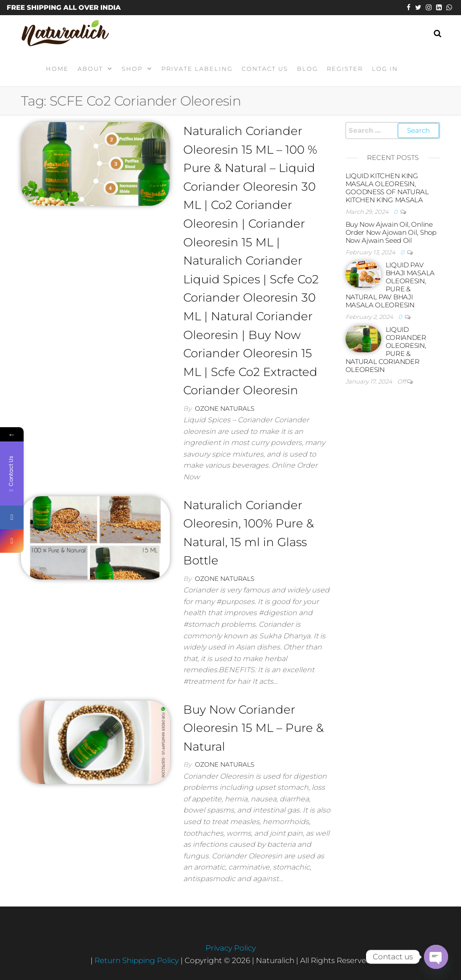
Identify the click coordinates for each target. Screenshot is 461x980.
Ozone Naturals (225, 408)
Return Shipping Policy (138, 960)
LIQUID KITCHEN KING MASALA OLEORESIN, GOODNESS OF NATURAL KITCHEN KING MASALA (387, 188)
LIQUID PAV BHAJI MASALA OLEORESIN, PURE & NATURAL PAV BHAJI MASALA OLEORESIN (390, 285)
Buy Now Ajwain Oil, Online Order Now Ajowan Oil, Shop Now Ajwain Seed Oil (391, 232)
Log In (385, 69)
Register (345, 69)
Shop (132, 69)
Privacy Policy (231, 948)
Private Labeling (197, 69)
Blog (307, 69)
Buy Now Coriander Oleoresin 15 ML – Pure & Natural (253, 728)
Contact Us (265, 69)
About (90, 69)
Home (57, 69)
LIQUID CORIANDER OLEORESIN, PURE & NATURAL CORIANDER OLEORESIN (386, 349)
